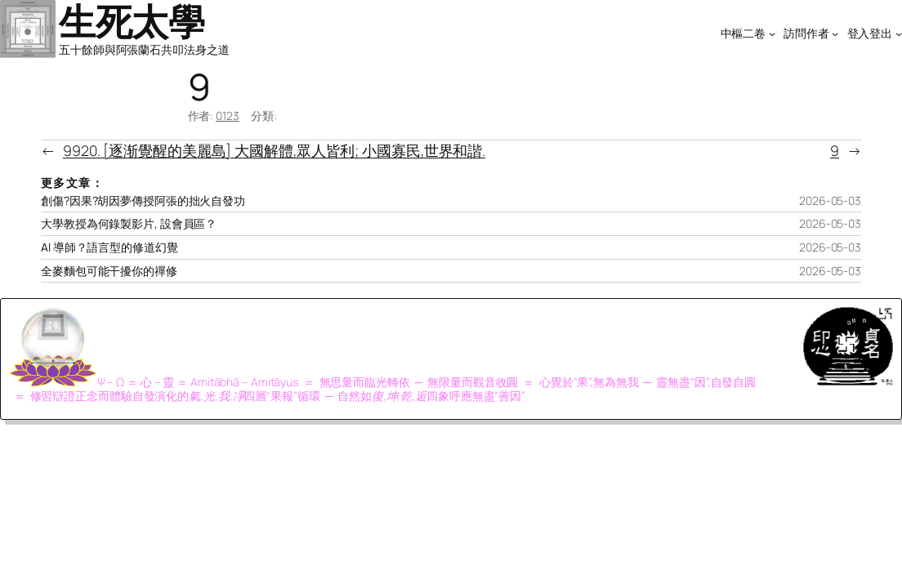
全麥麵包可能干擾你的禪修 (109, 271)
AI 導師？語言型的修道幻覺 (109, 247)
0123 (228, 116)
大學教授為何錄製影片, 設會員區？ (129, 224)
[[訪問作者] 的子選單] (835, 33)
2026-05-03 (830, 200)
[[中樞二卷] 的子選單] (772, 33)
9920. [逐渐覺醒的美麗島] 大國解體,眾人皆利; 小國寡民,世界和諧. (274, 150)
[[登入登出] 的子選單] (899, 33)
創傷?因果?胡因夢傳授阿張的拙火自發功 (143, 201)
